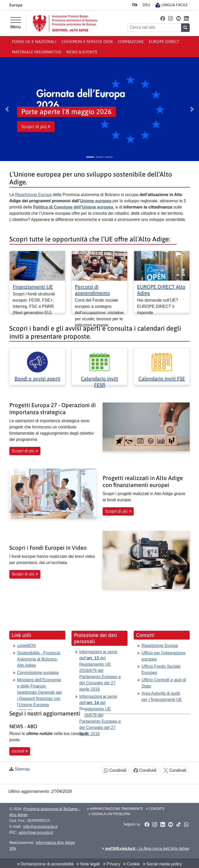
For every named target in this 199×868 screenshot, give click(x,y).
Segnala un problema (109, 814)
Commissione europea (38, 673)
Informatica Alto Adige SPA (42, 845)
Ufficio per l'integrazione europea (164, 656)
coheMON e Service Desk (87, 41)
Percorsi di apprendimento (92, 290)
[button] (163, 18)
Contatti (155, 809)
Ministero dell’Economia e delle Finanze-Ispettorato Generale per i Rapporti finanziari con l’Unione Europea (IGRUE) (40, 695)
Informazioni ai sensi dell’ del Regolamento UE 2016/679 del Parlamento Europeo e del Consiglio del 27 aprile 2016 (100, 671)
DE (146, 5)
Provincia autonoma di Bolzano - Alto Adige (45, 812)
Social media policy (162, 864)
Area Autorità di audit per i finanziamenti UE (162, 696)
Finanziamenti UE (33, 287)
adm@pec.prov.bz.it (36, 832)
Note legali (88, 864)
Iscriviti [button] (20, 751)
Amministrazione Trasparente (115, 809)
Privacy (112, 864)
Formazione (131, 41)
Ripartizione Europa (33, 195)
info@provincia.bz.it (40, 826)
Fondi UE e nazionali (34, 41)
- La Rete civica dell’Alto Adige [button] (145, 848)
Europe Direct (164, 41)
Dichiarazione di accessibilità (45, 864)
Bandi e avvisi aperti (37, 379)
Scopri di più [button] (36, 127)
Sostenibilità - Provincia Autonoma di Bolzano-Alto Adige (39, 659)
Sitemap (22, 769)
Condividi (115, 771)
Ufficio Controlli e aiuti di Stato (164, 683)
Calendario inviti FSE (162, 379)
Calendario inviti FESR (99, 382)
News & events (82, 52)
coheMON (26, 646)
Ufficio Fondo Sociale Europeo (161, 669)
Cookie (132, 864)
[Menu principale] (16, 23)
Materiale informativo (37, 52)
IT (135, 5)
